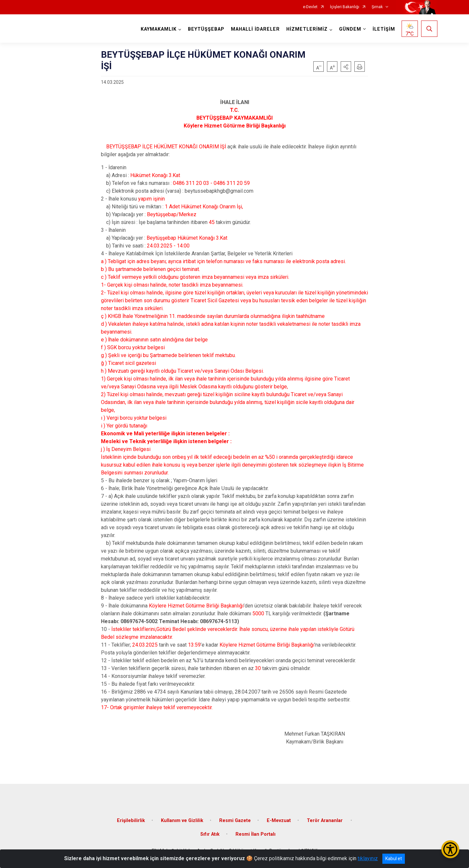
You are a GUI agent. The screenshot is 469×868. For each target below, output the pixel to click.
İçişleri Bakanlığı (345, 7)
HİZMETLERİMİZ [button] (307, 29)
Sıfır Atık (210, 834)
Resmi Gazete (235, 821)
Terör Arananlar (325, 821)
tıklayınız (368, 858)
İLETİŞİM (384, 29)
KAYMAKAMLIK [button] (159, 29)
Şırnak (377, 7)
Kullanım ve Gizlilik (182, 821)
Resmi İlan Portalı (256, 834)
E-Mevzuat (279, 821)
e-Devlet (310, 7)
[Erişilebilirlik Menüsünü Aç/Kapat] (450, 849)
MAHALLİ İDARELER (255, 29)
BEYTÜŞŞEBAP (206, 29)
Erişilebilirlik (131, 821)
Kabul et (394, 859)
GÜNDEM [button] (350, 29)
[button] (346, 67)
